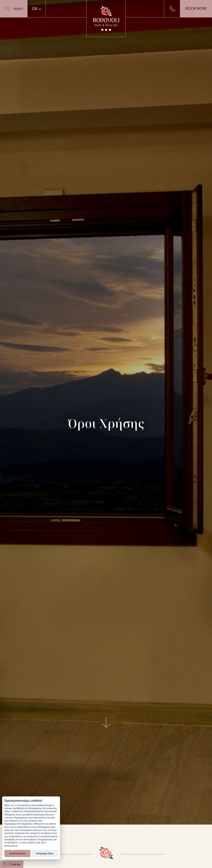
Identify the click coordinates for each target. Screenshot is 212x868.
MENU (14, 9)
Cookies (12, 864)
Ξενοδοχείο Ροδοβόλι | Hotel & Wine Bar (106, 18)
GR (37, 9)
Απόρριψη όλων (45, 853)
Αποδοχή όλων (17, 853)
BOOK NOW (196, 8)
